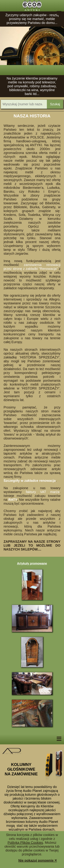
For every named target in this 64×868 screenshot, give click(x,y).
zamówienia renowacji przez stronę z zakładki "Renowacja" (32, 267)
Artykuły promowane (32, 563)
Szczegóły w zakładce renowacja (30, 481)
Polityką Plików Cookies (25, 843)
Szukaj (55, 104)
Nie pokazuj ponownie (38, 860)
